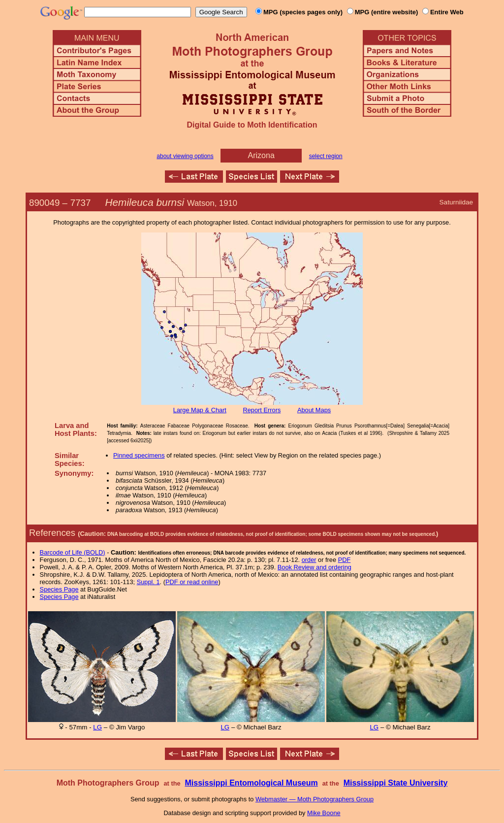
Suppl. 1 (148, 582)
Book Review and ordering (315, 567)
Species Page (59, 589)
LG (97, 727)
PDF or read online (192, 582)
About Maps (314, 410)
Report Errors (262, 410)
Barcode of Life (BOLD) (73, 552)
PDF (345, 560)
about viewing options (185, 156)
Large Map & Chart (200, 410)
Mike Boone (324, 813)
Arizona (261, 155)
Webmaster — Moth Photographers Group (315, 799)
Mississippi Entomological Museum (251, 783)
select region (326, 156)
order (309, 560)
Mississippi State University (396, 783)
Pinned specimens (139, 455)
